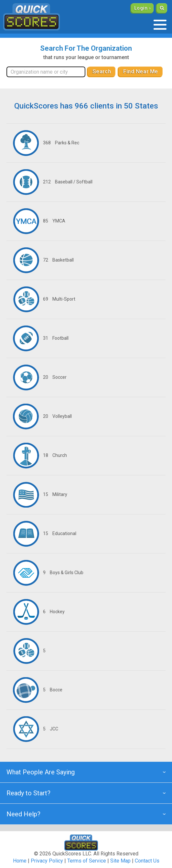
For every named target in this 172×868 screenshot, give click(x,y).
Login (141, 8)
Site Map (120, 861)
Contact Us (147, 861)
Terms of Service (87, 861)
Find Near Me (140, 71)
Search (102, 71)
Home (20, 861)
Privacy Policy (47, 861)
